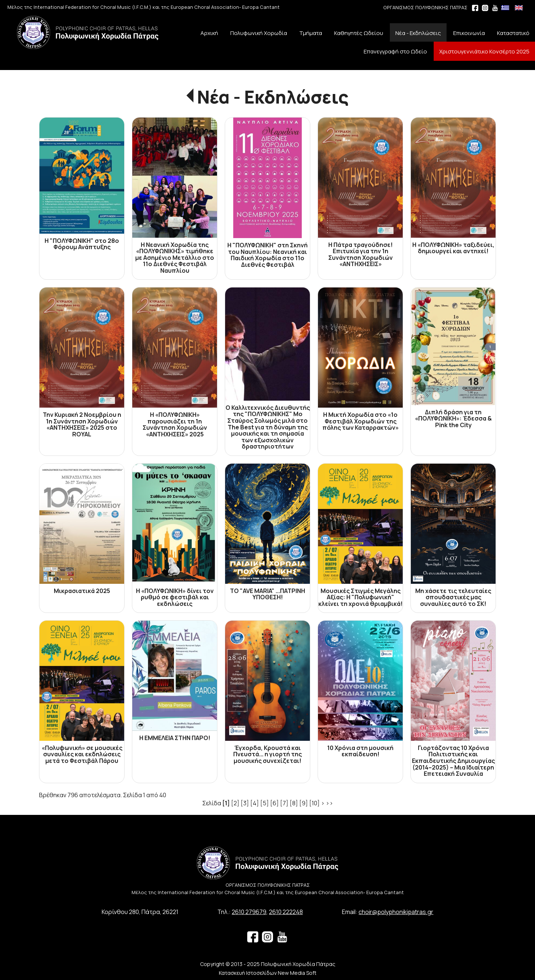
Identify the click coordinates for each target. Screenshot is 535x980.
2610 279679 (249, 912)
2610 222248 (286, 912)
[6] (275, 803)
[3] (245, 803)
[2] (235, 803)
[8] (294, 803)
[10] (314, 803)
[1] (226, 803)
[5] (265, 803)
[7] (284, 803)
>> (329, 803)
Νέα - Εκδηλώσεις (273, 97)
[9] (304, 803)
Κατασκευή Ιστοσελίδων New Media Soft (268, 973)
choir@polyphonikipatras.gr (396, 912)
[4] (255, 803)
